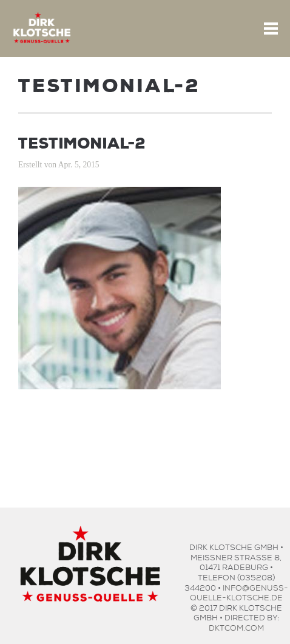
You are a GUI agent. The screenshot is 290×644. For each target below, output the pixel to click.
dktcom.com (236, 627)
